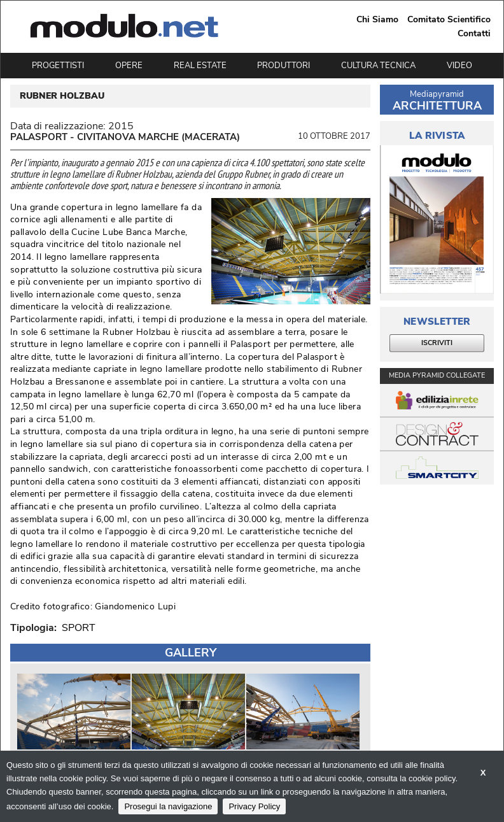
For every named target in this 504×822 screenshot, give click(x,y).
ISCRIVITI (437, 343)
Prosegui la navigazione (168, 806)
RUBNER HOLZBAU (62, 96)
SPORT (79, 628)
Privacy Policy (254, 806)
